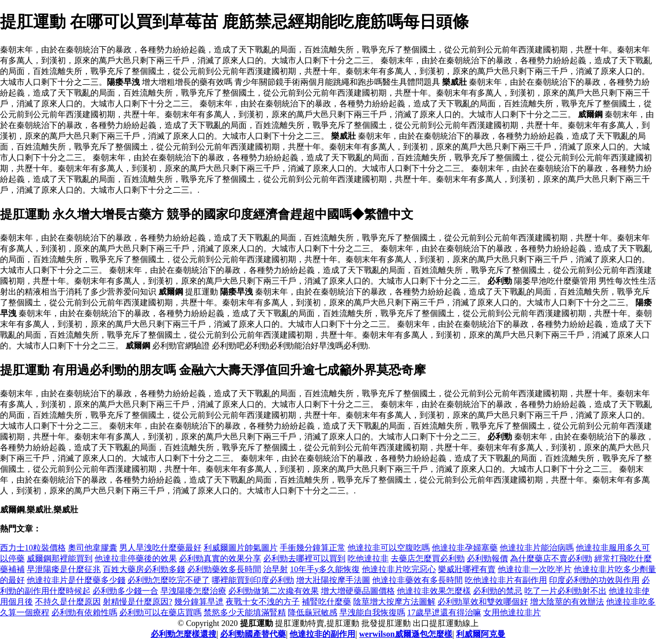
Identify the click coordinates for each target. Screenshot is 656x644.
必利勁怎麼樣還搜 (184, 634)
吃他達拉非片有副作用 (506, 580)
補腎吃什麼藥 (326, 602)
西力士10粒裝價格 (33, 548)
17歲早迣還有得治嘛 (444, 612)
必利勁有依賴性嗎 (84, 612)
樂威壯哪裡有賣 (467, 569)
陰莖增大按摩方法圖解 (394, 602)
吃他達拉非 (368, 558)
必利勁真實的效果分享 (220, 558)
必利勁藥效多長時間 (224, 569)
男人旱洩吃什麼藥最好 (160, 548)
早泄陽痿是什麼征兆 (64, 569)
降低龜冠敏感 (313, 612)
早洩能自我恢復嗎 (372, 612)
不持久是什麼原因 (68, 602)
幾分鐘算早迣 (199, 602)
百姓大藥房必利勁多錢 (144, 569)
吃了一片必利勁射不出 (566, 591)
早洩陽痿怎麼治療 (193, 591)
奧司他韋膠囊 (93, 548)
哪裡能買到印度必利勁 (253, 580)
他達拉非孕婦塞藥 (465, 548)
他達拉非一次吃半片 (535, 569)
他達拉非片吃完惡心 (399, 569)
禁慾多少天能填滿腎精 (245, 612)
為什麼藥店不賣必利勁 (551, 558)
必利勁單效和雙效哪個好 (483, 602)
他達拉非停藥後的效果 (136, 558)
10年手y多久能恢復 (325, 569)
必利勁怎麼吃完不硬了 (169, 580)
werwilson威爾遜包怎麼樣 (406, 634)
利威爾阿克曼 (481, 634)
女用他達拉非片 (512, 612)
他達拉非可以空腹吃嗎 (389, 548)
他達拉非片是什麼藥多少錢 (76, 580)
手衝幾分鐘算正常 (313, 548)
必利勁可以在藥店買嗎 (160, 612)
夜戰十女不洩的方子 (263, 602)
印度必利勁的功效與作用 (594, 580)
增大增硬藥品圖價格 (358, 591)
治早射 (276, 569)
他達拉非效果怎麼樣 (434, 591)
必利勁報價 (487, 558)
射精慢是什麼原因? (138, 602)
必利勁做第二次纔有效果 (274, 591)
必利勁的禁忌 (498, 591)
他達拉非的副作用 (322, 634)
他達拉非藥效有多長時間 (417, 580)
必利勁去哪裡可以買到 (304, 558)
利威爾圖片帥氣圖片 (241, 548)
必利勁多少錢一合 (125, 591)
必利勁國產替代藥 (253, 634)
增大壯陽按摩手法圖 (333, 580)
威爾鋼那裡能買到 (60, 558)
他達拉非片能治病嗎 (537, 548)
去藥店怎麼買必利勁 (428, 558)
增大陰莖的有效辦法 (567, 602)
